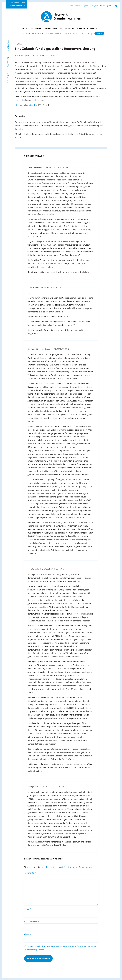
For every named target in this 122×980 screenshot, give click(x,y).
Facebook (8, 62)
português (94, 6)
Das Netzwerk (53, 33)
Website (28, 934)
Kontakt (92, 29)
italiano (103, 6)
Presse (39, 29)
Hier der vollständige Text (26, 105)
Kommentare (67, 29)
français (78, 6)
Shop (90, 33)
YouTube (8, 78)
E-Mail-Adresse (31, 922)
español (85, 6)
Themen (18, 44)
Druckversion (50, 55)
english (70, 6)
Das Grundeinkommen (30, 33)
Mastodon (8, 46)
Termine (81, 29)
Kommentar (30, 873)
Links (83, 33)
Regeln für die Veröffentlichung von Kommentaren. (69, 867)
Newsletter (51, 29)
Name (28, 909)
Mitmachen (70, 33)
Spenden (99, 33)
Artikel (26, 29)
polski (109, 6)
